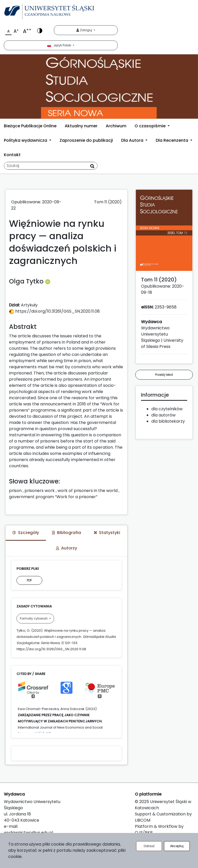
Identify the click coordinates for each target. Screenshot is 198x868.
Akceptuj (177, 846)
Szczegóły (26, 533)
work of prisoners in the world (88, 491)
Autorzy (67, 548)
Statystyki (107, 533)
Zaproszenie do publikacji (86, 140)
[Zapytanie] (51, 166)
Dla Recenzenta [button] (172, 140)
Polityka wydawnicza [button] (26, 140)
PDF (29, 580)
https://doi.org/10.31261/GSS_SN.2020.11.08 (54, 311)
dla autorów (163, 415)
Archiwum (116, 126)
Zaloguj (85, 30)
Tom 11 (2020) (108, 202)
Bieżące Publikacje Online (30, 126)
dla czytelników (167, 409)
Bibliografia (67, 533)
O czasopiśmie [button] (151, 126)
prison (15, 491)
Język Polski (60, 45)
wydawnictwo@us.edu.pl (28, 833)
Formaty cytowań (34, 618)
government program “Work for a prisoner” (53, 497)
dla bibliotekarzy (168, 421)
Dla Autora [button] (133, 140)
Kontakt (12, 155)
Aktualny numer (81, 126)
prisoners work (40, 491)
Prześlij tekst (164, 375)
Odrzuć (149, 846)
